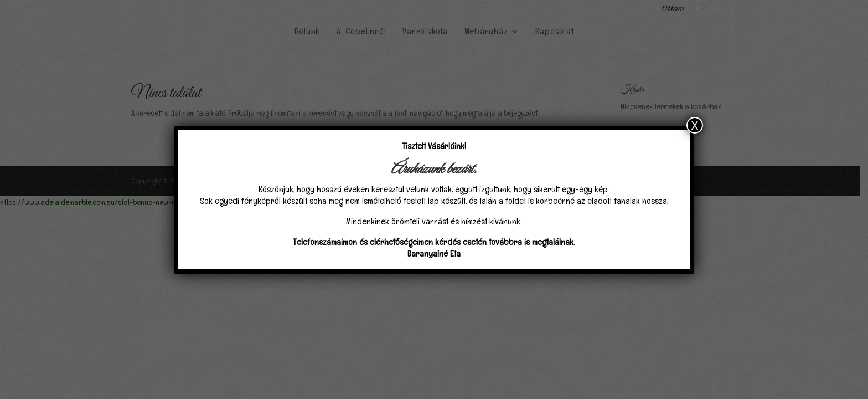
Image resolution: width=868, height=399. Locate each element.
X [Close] (695, 125)
